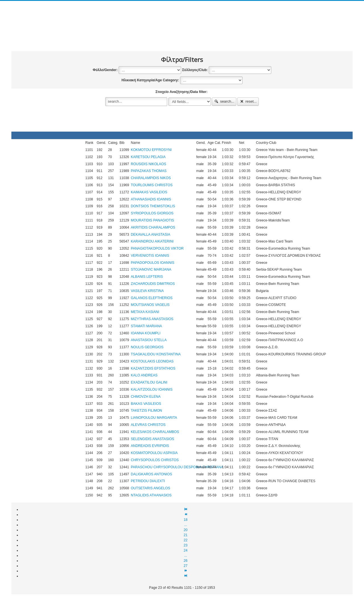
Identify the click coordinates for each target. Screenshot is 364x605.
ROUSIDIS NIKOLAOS (148, 164)
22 (186, 540)
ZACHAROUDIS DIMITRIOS (153, 284)
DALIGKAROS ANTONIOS (151, 474)
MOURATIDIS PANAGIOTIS (152, 220)
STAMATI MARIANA (146, 326)
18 (186, 520)
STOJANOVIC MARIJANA (151, 270)
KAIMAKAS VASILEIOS (149, 192)
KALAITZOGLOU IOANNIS (152, 389)
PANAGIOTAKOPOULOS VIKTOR (157, 248)
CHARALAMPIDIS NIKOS (151, 178)
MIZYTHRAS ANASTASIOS (152, 319)
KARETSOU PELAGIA (148, 157)
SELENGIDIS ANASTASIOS (152, 439)
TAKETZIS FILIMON (146, 411)
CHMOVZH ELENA (146, 397)
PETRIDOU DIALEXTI (148, 481)
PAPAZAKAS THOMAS (149, 171)
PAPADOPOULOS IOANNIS (153, 263)
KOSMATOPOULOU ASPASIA (154, 453)
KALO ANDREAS (144, 375)
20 (186, 530)
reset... (248, 101)
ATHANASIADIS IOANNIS (151, 199)
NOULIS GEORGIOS (147, 347)
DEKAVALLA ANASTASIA (151, 235)
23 (186, 545)
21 (186, 535)
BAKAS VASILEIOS (146, 404)
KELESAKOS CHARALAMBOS (155, 432)
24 (186, 550)
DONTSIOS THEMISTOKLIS (153, 206)
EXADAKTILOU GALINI (149, 382)
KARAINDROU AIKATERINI (152, 241)
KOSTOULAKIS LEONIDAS (152, 361)
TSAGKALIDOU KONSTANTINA (156, 354)
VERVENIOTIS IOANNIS (150, 256)
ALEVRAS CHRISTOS (148, 425)
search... (224, 101)
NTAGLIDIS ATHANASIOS (151, 495)
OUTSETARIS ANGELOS (150, 488)
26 (186, 561)
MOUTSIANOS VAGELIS (150, 305)
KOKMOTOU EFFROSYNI (151, 150)
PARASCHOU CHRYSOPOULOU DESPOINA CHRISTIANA (177, 467)
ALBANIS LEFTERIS (147, 277)
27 (186, 566)
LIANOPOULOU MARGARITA (154, 418)
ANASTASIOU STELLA (149, 340)
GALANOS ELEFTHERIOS (152, 298)
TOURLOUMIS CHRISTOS (152, 185)
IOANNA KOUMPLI (146, 333)
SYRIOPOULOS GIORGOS (152, 213)
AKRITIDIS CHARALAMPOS (153, 227)
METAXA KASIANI (145, 312)
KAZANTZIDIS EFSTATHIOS (153, 368)
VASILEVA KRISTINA (147, 291)
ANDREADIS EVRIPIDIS (150, 446)
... (185, 525)
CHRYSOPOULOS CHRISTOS (155, 460)
